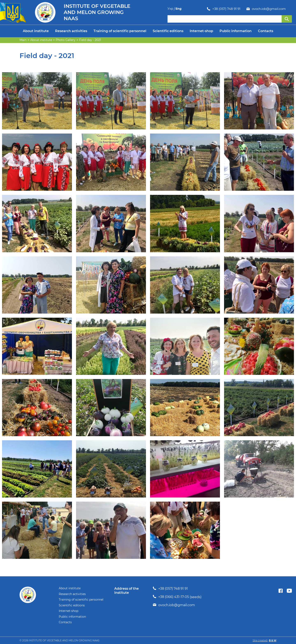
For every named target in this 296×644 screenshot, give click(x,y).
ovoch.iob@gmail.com (229, 9)
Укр (281, 9)
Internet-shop (201, 31)
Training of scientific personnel (120, 31)
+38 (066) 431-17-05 (174, 597)
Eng (289, 9)
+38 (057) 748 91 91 (187, 9)
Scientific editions (168, 31)
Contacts (266, 31)
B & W (273, 640)
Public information (236, 31)
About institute (36, 31)
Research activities (71, 31)
